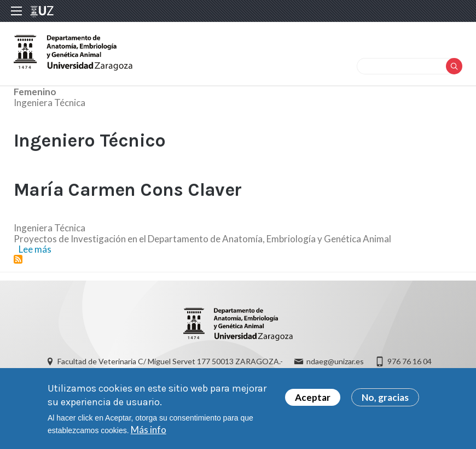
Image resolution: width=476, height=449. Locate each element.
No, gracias (385, 397)
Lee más (35, 249)
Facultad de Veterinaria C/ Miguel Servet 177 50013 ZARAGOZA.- (170, 361)
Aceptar (313, 397)
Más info (149, 430)
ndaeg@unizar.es (335, 361)
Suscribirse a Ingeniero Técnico (18, 259)
